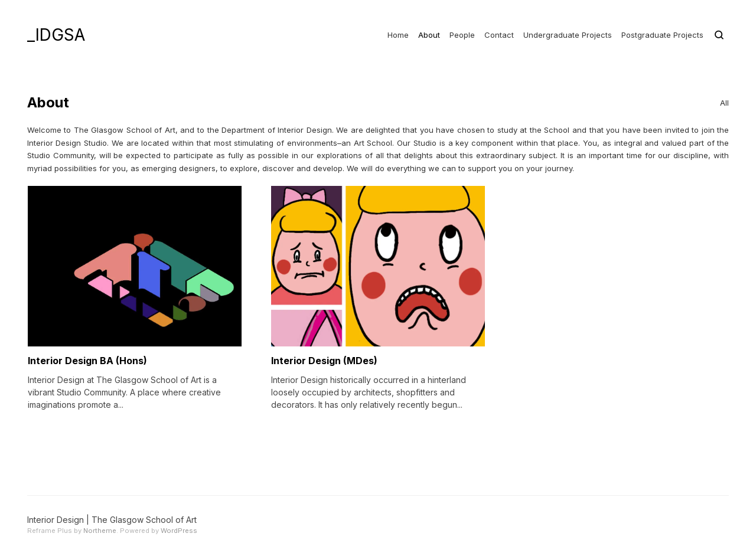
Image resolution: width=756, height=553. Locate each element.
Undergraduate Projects (568, 35)
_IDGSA (56, 35)
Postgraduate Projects (662, 35)
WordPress (179, 531)
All (724, 103)
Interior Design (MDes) (324, 361)
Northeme (100, 531)
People (462, 35)
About (429, 35)
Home (398, 35)
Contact (499, 35)
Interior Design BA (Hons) (87, 361)
